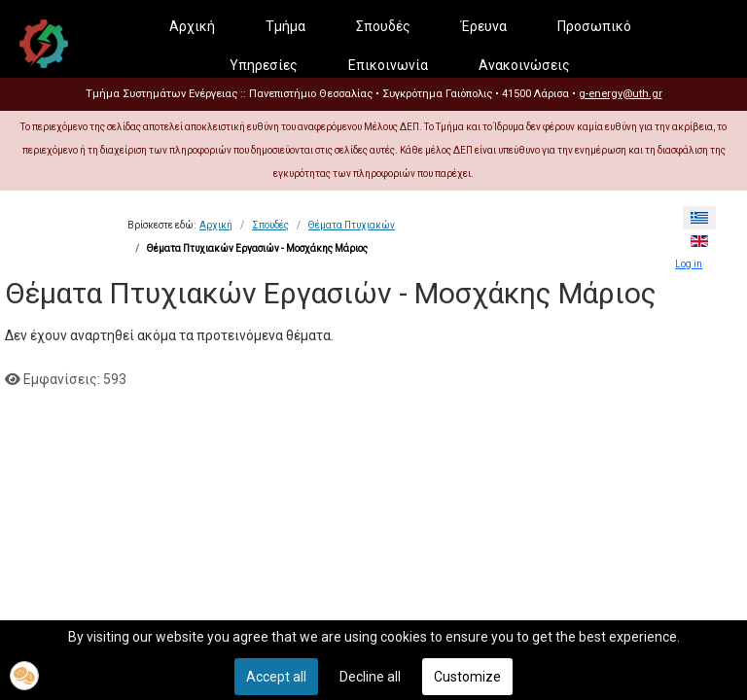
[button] (24, 676)
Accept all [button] (276, 677)
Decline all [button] (370, 677)
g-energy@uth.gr (621, 94)
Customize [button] (467, 677)
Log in (689, 264)
